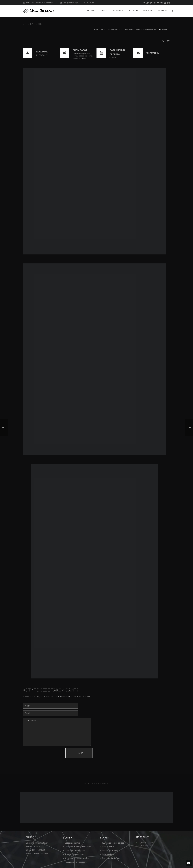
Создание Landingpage (74, 851)
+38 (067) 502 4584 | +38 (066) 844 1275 (42, 2)
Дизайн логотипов (109, 851)
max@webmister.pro (71, 2)
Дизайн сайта (107, 847)
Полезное (148, 11)
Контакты (162, 11)
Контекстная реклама (74, 854)
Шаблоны (133, 11)
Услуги (104, 11)
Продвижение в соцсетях (75, 862)
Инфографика (107, 854)
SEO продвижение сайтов (112, 843)
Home (96, 30)
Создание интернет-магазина (77, 847)
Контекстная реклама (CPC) (111, 30)
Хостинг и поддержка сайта (76, 858)
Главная (91, 11)
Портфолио (118, 11)
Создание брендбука (110, 858)
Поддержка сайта (132, 30)
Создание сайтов (149, 30)
